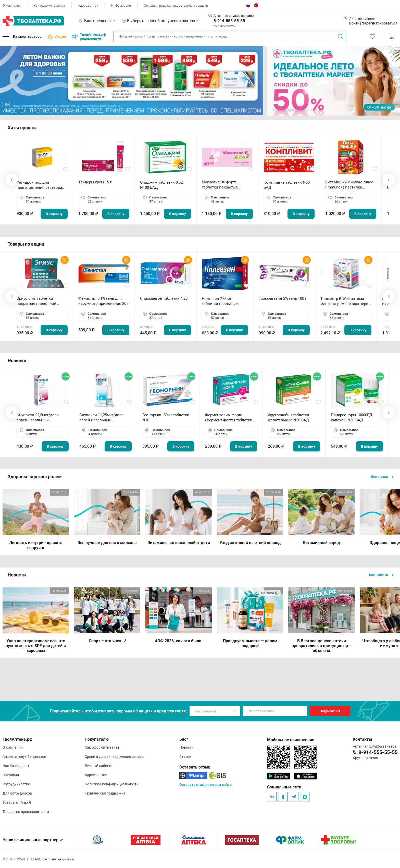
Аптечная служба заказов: (234, 16)
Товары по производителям (26, 812)
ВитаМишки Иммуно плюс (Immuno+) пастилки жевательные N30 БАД (349, 185)
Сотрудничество (16, 784)
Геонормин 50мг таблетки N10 (166, 418)
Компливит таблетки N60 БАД (287, 185)
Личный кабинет (99, 766)
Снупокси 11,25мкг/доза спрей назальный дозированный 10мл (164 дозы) (102, 418)
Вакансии (11, 775)
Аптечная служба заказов (24, 757)
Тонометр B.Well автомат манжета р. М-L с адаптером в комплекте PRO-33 (346, 301)
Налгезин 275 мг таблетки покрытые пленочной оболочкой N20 (222, 301)
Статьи (185, 757)
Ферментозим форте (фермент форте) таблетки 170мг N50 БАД (229, 418)
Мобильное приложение (291, 740)
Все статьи (382, 477)
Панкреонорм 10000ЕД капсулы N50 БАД (352, 418)
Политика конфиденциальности (112, 784)
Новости (186, 747)
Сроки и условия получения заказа (114, 757)
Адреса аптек (88, 5)
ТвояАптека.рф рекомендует (89, 36)
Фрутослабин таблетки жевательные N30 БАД (289, 418)
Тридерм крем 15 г (95, 182)
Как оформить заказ (49, 5)
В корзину (54, 214)
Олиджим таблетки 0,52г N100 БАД (162, 185)
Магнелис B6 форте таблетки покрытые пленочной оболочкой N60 (226, 185)
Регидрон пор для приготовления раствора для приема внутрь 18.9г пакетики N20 (39, 185)
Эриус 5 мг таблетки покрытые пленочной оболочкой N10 (36, 301)
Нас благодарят (16, 766)
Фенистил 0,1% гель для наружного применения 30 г (104, 301)
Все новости (381, 575)
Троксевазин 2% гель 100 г (283, 298)
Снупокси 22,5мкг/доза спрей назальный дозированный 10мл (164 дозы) (40, 418)
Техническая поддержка (105, 793)
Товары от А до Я (17, 802)
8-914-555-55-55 (229, 21)
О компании (12, 5)
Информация (121, 5)
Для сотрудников (17, 793)
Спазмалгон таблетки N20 (164, 298)
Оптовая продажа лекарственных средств (176, 5)
